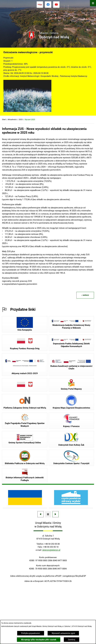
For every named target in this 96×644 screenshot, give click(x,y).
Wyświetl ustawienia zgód (63, 633)
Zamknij (72, 640)
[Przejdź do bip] (40, 5)
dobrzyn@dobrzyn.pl (51, 550)
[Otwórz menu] (93, 3)
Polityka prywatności (31, 633)
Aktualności (12, 119)
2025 (21, 119)
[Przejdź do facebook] (48, 5)
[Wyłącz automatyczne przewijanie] (48, 514)
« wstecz (85, 295)
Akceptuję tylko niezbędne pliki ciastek (39, 640)
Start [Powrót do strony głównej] (4, 119)
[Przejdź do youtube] (56, 5)
